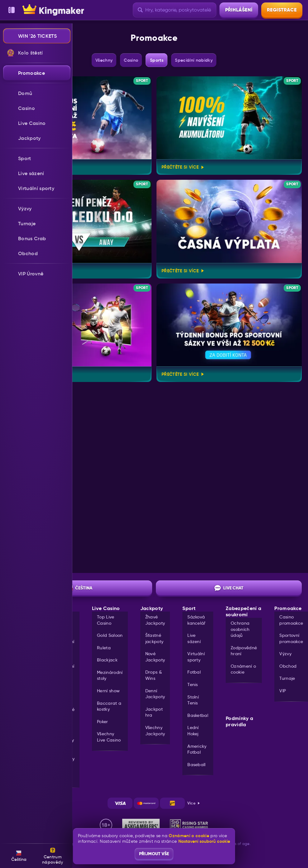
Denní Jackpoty (155, 694)
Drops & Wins (154, 675)
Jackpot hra (154, 712)
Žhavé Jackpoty (155, 620)
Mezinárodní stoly (110, 675)
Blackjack (107, 660)
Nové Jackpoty (155, 657)
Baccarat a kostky (109, 706)
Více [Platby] (194, 803)
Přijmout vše (154, 854)
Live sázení (194, 638)
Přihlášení (239, 10)
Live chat (229, 588)
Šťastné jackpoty (154, 638)
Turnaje (287, 678)
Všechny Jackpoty (155, 731)
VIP (283, 691)
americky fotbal (197, 749)
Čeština (79, 588)
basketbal (198, 715)
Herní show (108, 691)
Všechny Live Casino (109, 737)
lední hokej (193, 731)
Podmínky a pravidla (239, 722)
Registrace (282, 10)
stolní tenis (193, 700)
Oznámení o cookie (243, 669)
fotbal (194, 672)
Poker (103, 722)
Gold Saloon (110, 635)
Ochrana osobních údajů (240, 629)
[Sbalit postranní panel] (12, 10)
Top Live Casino (106, 620)
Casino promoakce (291, 620)
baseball (197, 765)
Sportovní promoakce (291, 638)
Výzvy (285, 654)
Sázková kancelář (197, 620)
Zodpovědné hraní (244, 651)
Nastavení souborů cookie (204, 841)
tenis (193, 684)
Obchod (288, 666)
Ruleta (104, 648)
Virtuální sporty (196, 657)
